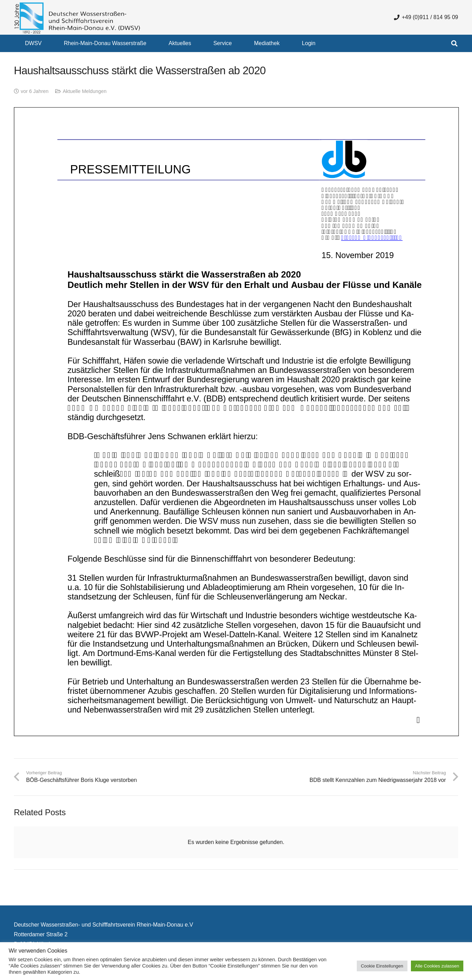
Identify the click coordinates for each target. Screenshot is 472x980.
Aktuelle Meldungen (85, 91)
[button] (454, 43)
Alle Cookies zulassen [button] (437, 966)
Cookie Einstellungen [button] (382, 966)
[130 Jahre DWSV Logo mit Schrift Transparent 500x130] (77, 18)
